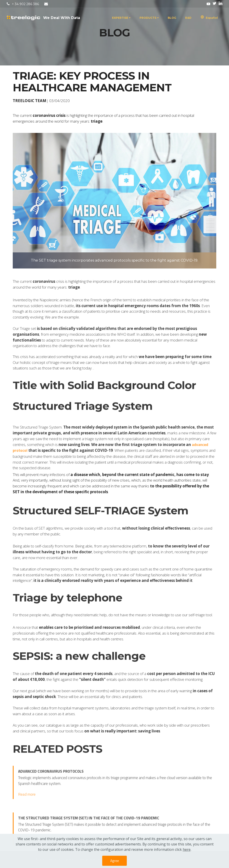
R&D (188, 18)
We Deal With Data (62, 18)
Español (209, 18)
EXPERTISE (120, 18)
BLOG (172, 18)
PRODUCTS (148, 18)
